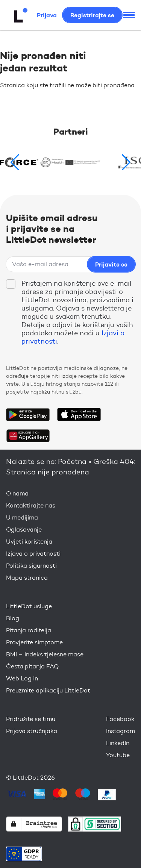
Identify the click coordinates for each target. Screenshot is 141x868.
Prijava (47, 15)
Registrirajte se (92, 15)
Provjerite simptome (34, 642)
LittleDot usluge (29, 606)
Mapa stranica (27, 578)
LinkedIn (118, 743)
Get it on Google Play (28, 415)
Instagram (121, 731)
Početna (72, 461)
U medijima (22, 517)
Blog (13, 618)
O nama (17, 493)
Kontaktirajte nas (31, 505)
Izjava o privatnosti (33, 554)
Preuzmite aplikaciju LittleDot (48, 690)
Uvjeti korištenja (29, 542)
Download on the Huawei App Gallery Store (28, 436)
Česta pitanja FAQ (32, 666)
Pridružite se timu (31, 719)
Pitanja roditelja (29, 630)
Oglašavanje (24, 529)
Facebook (120, 719)
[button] (126, 162)
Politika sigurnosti (31, 566)
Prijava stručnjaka (32, 731)
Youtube (118, 755)
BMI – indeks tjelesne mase (45, 654)
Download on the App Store (79, 415)
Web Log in (22, 678)
